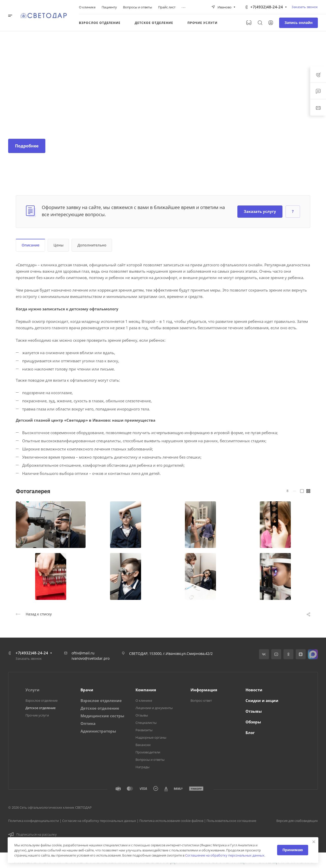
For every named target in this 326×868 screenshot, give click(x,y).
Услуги (32, 690)
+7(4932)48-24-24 (267, 7)
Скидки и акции (262, 700)
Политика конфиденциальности (33, 821)
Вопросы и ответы (150, 760)
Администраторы (98, 731)
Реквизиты (144, 730)
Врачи (87, 690)
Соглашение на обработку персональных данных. (225, 855)
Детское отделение (40, 708)
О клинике (144, 700)
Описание (31, 245)
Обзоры (253, 722)
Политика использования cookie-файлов (171, 821)
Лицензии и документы (154, 708)
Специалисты (146, 723)
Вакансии (143, 745)
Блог (250, 733)
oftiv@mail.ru (83, 653)
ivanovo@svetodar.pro (91, 658)
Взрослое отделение (42, 700)
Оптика (88, 723)
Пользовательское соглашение (231, 821)
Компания (146, 690)
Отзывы (142, 715)
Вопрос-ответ (201, 700)
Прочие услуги (37, 715)
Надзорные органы (151, 737)
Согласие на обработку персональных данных (99, 821)
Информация (204, 690)
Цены (58, 245)
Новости (254, 690)
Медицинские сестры (102, 716)
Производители (148, 752)
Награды (142, 767)
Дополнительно (92, 245)
